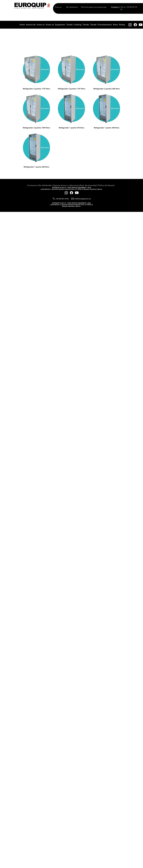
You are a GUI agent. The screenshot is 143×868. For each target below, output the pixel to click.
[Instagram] (130, 25)
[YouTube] (141, 25)
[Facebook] (135, 25)
